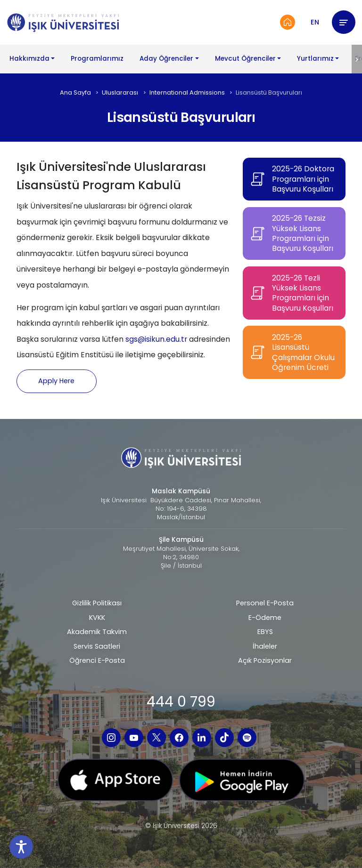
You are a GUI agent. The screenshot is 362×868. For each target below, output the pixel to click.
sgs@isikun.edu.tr (156, 339)
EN (315, 22)
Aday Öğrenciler (166, 59)
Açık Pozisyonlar (265, 660)
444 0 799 (181, 702)
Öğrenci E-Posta (97, 660)
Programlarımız (97, 59)
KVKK (97, 618)
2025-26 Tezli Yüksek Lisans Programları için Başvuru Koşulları (303, 293)
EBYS (265, 632)
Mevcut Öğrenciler (245, 59)
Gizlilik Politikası (97, 603)
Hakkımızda (29, 59)
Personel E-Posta (265, 603)
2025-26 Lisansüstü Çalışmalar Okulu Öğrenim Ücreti (303, 353)
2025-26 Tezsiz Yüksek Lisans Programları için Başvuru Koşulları (303, 233)
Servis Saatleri (97, 646)
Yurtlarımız (315, 59)
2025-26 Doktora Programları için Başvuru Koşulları (303, 179)
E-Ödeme (265, 618)
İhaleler (265, 646)
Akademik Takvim (97, 632)
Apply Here (56, 381)
